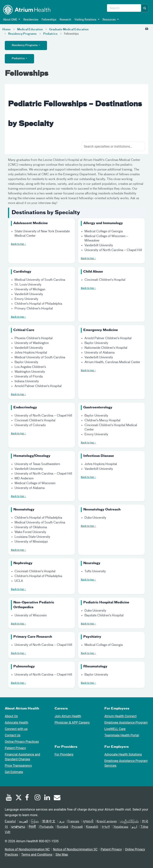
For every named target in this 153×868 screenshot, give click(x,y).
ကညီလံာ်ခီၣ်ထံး (129, 822)
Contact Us (13, 735)
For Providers (64, 754)
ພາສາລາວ (18, 827)
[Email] (57, 798)
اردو (134, 827)
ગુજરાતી (88, 822)
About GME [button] (10, 20)
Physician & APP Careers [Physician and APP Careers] (72, 723)
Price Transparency (18, 766)
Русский (77, 827)
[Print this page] (147, 29)
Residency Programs (22, 34)
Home (6, 30)
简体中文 (49, 822)
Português (46, 827)
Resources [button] (109, 20)
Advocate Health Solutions (123, 754)
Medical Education (30, 30)
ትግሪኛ (106, 827)
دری (62, 822)
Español (10, 822)
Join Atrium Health (68, 716)
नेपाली (32, 827)
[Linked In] (47, 798)
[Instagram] (38, 798)
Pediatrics (50, 34)
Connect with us (16, 729)
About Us (11, 716)
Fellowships (48, 20)
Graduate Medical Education (69, 30)
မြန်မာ (35, 822)
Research (65, 20)
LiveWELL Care (115, 729)
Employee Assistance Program (126, 723)
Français (73, 822)
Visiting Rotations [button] (85, 20)
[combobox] (124, 8)
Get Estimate (14, 772)
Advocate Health (17, 723)
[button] (145, 8)
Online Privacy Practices (22, 742)
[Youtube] (9, 798)
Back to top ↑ (18, 244)
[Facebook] (28, 798)
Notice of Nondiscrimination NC (27, 849)
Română (62, 827)
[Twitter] (18, 798)
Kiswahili (92, 827)
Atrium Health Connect (120, 716)
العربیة (24, 822)
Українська (121, 827)
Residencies (30, 20)
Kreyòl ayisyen (107, 822)
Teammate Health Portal (122, 735)
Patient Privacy (15, 748)
